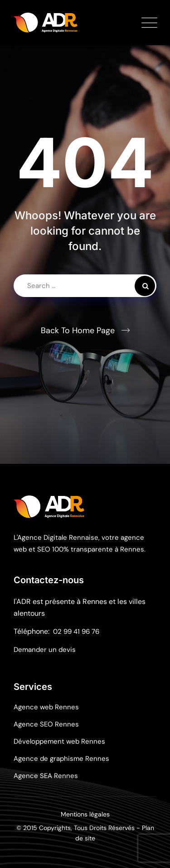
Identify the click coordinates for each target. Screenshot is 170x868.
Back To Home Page (78, 330)
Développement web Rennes (59, 741)
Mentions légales (85, 814)
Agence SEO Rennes (46, 724)
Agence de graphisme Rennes (61, 759)
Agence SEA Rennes (46, 776)
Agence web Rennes (46, 707)
